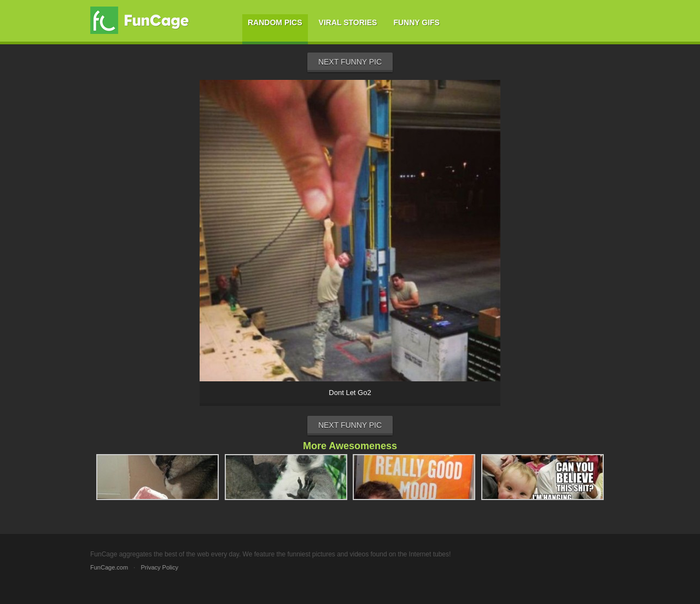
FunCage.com (109, 567)
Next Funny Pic (350, 62)
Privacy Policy (159, 567)
